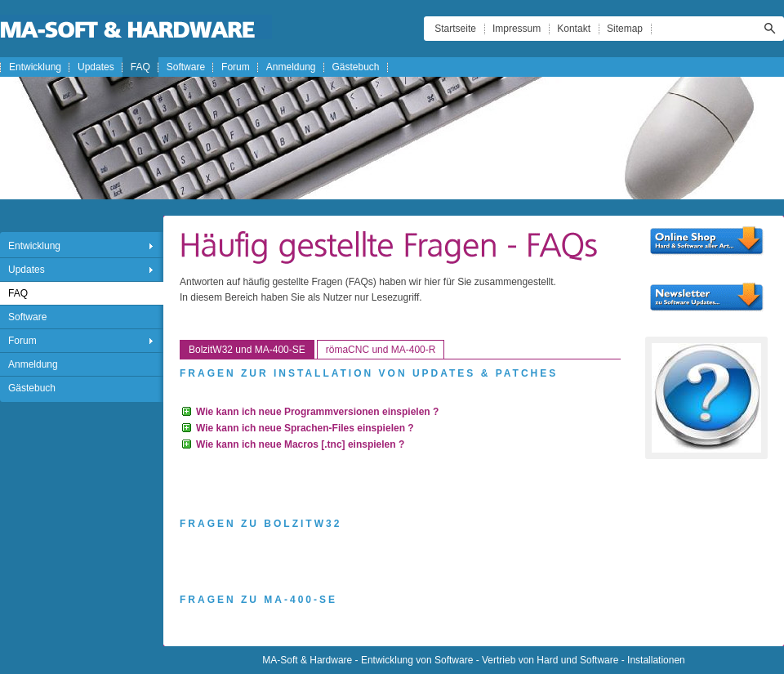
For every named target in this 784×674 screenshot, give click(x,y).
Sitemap (625, 29)
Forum (236, 67)
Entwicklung (35, 67)
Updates (96, 67)
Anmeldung (291, 67)
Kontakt (574, 29)
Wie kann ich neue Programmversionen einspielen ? (317, 412)
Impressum (517, 29)
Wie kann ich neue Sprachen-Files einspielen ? (305, 428)
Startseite (455, 29)
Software (186, 67)
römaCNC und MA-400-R (381, 350)
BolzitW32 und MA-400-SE (247, 350)
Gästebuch (356, 67)
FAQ (140, 67)
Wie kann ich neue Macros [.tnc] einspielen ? (300, 444)
